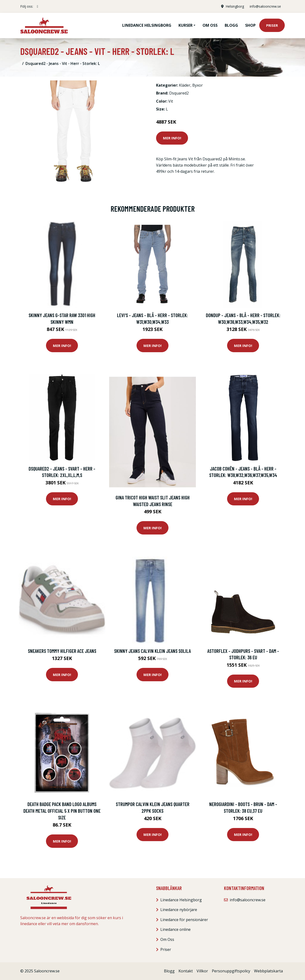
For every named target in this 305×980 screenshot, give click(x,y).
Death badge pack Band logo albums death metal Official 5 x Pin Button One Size (62, 811)
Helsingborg (235, 6)
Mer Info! (172, 138)
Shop (250, 25)
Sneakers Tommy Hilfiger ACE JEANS (62, 651)
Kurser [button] (186, 25)
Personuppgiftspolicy (231, 971)
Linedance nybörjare (179, 910)
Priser (272, 25)
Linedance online (175, 929)
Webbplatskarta (268, 971)
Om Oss (167, 939)
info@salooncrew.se (265, 6)
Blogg (231, 25)
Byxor (198, 85)
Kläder (185, 85)
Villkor (202, 971)
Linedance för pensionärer (184, 920)
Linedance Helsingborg (147, 25)
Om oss (210, 25)
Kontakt (186, 971)
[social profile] (38, 6)
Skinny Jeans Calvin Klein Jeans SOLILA (152, 651)
